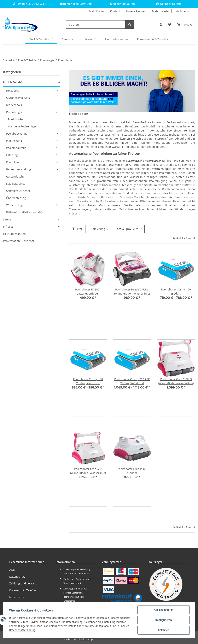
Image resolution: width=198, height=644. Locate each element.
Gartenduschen (16, 176)
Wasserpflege (15, 205)
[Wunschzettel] (170, 24)
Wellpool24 (81, 161)
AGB (12, 570)
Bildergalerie (160, 11)
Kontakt (115, 11)
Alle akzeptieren (163, 610)
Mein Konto (96, 11)
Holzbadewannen (14, 234)
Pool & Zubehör (13, 82)
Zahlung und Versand (23, 583)
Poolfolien (13, 162)
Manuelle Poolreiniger (22, 126)
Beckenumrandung (19, 169)
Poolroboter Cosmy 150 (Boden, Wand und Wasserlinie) (88, 381)
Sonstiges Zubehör (18, 191)
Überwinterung (16, 198)
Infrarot (8, 227)
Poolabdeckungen (18, 134)
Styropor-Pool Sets (18, 98)
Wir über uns (183, 11)
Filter (77, 229)
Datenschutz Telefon (23, 590)
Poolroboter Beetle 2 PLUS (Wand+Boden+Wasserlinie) (132, 291)
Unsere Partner (136, 11)
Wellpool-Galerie (169, 4)
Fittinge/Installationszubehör (25, 212)
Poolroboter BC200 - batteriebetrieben (88, 291)
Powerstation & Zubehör (19, 241)
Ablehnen (163, 630)
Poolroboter (16, 119)
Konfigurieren (163, 620)
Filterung (12, 155)
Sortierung (98, 229)
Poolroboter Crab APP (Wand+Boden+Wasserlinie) (88, 471)
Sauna (7, 219)
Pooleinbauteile (16, 148)
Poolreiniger (77, 147)
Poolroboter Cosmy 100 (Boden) (176, 291)
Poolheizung (14, 141)
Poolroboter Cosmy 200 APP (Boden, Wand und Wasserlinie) (132, 381)
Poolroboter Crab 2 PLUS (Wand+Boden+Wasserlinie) (176, 381)
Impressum (17, 597)
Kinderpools (14, 105)
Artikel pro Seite (128, 229)
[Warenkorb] (184, 24)
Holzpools (12, 91)
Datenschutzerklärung (35, 630)
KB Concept (87, 639)
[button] (161, 24)
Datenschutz (17, 577)
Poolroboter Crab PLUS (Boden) (132, 471)
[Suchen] (96, 24)
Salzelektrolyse (16, 184)
